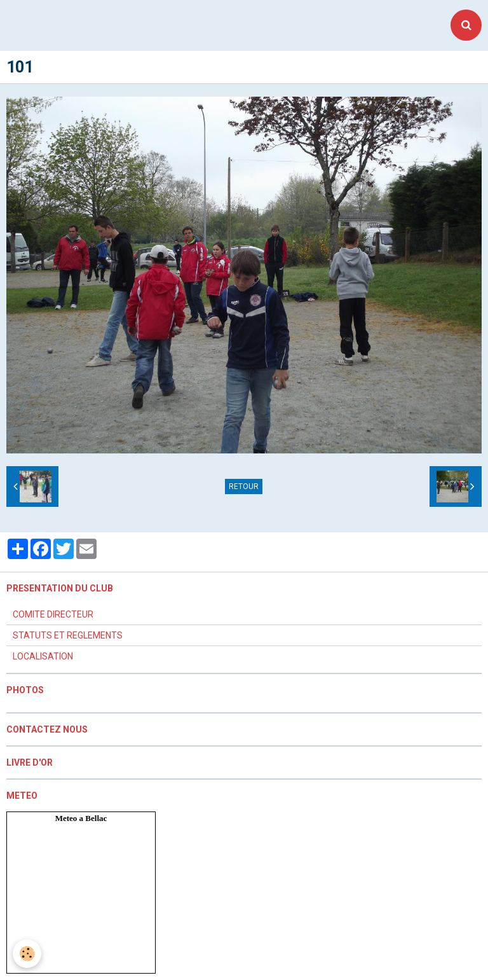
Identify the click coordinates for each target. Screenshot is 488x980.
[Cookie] (27, 954)
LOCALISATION (43, 656)
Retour (244, 487)
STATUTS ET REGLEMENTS (68, 635)
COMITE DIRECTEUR (53, 614)
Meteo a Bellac (81, 818)
